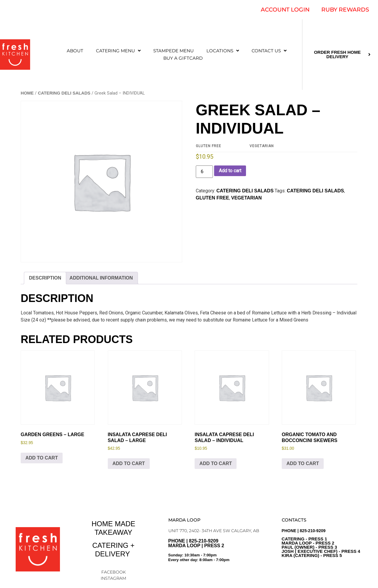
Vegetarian (247, 198)
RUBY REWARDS (345, 10)
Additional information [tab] (101, 278)
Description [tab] (45, 278)
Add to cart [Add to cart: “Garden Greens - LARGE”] (42, 458)
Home (27, 93)
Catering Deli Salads (315, 191)
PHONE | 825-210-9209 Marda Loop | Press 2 (216, 553)
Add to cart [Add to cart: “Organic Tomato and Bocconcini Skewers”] (303, 463)
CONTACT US (269, 51)
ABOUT (75, 51)
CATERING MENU (118, 51)
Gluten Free (212, 198)
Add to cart (230, 171)
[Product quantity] (204, 172)
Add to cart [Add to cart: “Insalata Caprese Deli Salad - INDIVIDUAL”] (216, 463)
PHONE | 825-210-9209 (321, 543)
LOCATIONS (223, 51)
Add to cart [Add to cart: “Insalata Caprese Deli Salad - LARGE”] (129, 463)
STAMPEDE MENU (173, 51)
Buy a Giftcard (183, 58)
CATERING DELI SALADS (64, 93)
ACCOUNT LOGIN (285, 10)
